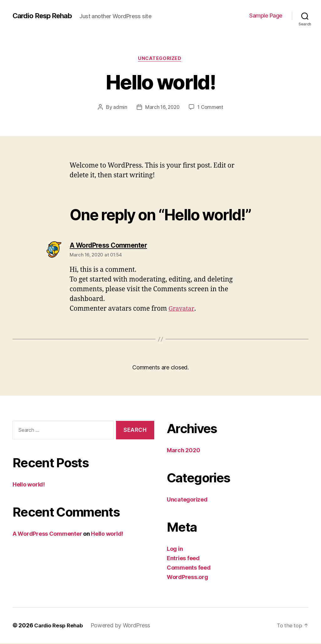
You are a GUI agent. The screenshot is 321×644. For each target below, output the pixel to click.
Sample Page (266, 16)
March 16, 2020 (162, 108)
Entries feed (183, 559)
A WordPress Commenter (47, 535)
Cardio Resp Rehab (45, 16)
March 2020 (183, 451)
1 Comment (211, 108)
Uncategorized (160, 59)
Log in (175, 550)
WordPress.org (187, 578)
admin (119, 108)
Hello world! (29, 485)
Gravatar (182, 310)
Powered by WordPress (124, 626)
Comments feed (189, 569)
